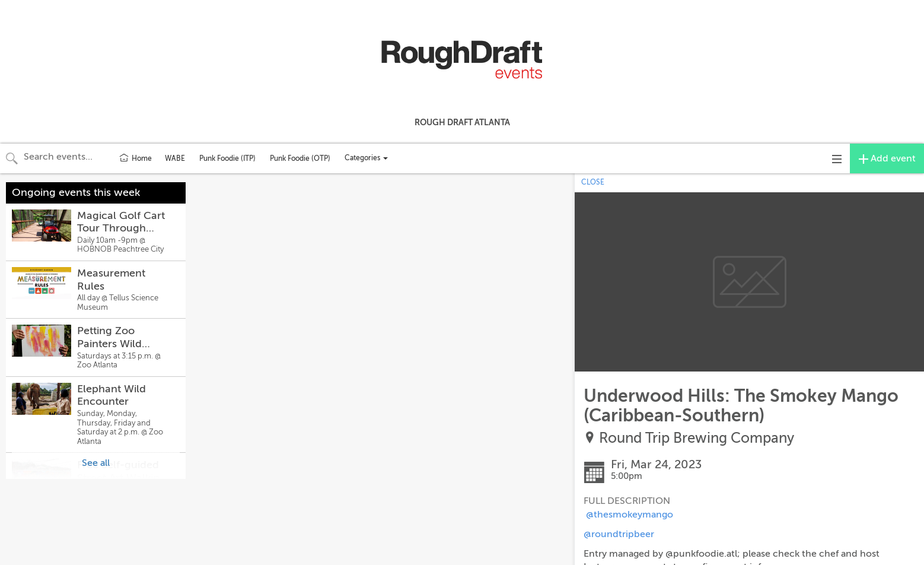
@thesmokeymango (630, 515)
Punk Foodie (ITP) (227, 158)
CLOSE (593, 182)
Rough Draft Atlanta (462, 122)
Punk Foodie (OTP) (300, 158)
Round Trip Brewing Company (697, 438)
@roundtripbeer (619, 534)
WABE (175, 158)
